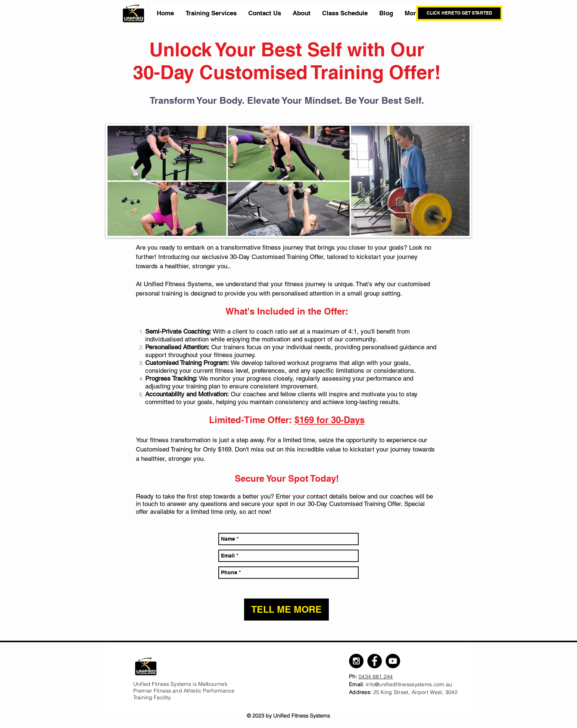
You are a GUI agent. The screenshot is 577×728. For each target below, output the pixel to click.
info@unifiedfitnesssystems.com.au (409, 684)
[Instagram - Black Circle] (356, 661)
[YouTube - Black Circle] (393, 661)
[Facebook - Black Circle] (375, 661)
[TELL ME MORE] (286, 610)
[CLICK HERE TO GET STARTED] (459, 13)
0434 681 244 (376, 677)
